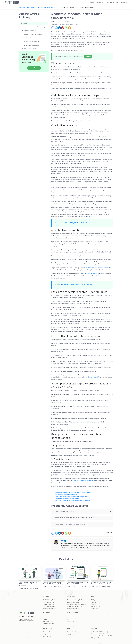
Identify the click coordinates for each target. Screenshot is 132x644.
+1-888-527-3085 (97, 632)
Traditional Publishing (49, 606)
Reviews (94, 604)
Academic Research (59, 24)
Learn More (34, 68)
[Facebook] (53, 28)
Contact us (94, 609)
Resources (110, 3)
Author (46, 597)
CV (68, 619)
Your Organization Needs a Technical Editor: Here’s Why (53, 583)
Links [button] (93, 597)
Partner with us (96, 606)
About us (94, 602)
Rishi (62, 541)
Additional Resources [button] (30, 38)
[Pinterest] (63, 28)
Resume (69, 617)
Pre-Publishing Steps (49, 602)
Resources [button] (48, 629)
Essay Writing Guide (73, 602)
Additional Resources (49, 609)
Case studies (47, 636)
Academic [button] (24, 23)
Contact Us (123, 3)
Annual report (47, 617)
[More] (69, 28)
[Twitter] (56, 28)
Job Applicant (72, 613)
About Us (101, 3)
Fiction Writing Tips (49, 604)
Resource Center (48, 632)
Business (47, 613)
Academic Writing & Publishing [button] (33, 34)
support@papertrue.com (100, 638)
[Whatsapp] (66, 28)
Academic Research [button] (30, 31)
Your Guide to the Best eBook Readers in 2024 (78, 583)
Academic (71, 597)
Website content (48, 621)
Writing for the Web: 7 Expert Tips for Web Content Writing (101, 583)
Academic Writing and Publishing (77, 604)
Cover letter (70, 621)
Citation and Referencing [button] (31, 42)
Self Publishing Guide (49, 600)
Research (67, 24)
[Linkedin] (59, 28)
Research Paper (74, 24)
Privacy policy (71, 634)
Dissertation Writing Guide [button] (32, 45)
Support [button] (95, 629)
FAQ (117, 3)
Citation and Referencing (74, 606)
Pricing (93, 600)
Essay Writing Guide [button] (30, 49)
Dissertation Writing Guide (75, 600)
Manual (45, 619)
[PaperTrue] (30, 613)
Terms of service (72, 632)
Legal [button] (70, 629)
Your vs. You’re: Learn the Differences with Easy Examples (28, 584)
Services (92, 3)
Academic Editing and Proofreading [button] (35, 27)
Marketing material (49, 623)
